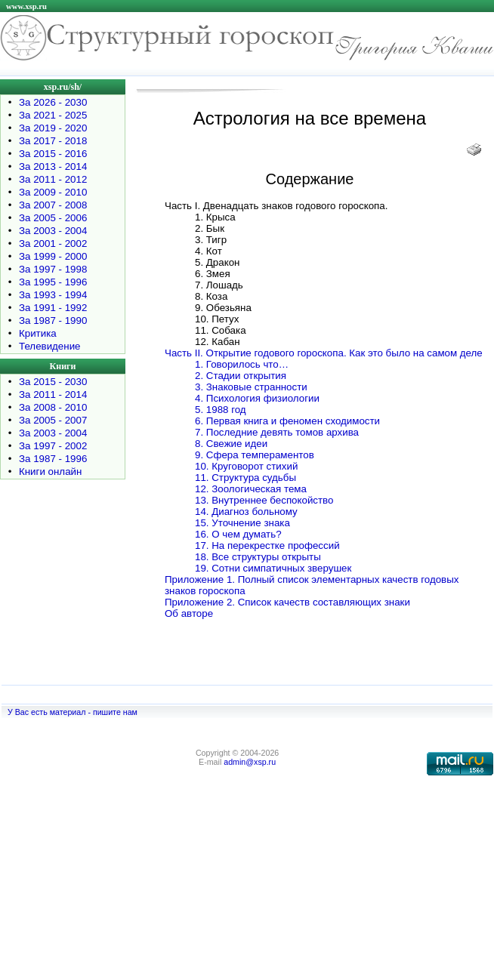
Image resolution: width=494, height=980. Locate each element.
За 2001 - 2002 (53, 243)
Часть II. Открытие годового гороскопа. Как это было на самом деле (324, 353)
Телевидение (50, 346)
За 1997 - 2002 (53, 446)
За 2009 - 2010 (53, 192)
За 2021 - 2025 (53, 115)
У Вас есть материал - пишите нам (73, 712)
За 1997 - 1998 (53, 269)
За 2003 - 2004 (53, 231)
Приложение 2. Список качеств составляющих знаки (287, 602)
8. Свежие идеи (231, 444)
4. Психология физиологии (257, 398)
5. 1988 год (221, 410)
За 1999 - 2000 (53, 256)
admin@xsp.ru (250, 762)
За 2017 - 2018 (53, 141)
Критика (38, 333)
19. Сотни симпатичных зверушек (273, 568)
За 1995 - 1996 (53, 282)
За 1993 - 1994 (53, 295)
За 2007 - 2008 (53, 205)
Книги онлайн (50, 472)
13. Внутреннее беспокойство (264, 500)
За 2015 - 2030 (53, 382)
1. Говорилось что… (242, 364)
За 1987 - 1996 (53, 459)
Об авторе (189, 613)
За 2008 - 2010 (53, 407)
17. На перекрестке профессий (267, 545)
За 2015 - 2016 (53, 154)
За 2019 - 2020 (53, 128)
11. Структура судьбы (245, 478)
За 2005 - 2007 (53, 420)
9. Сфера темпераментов (255, 455)
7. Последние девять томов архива (277, 432)
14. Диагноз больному (246, 512)
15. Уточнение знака (242, 523)
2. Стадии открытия (241, 376)
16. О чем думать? (238, 534)
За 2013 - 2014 (53, 166)
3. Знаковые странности (251, 387)
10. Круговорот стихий (246, 466)
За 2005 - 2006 (53, 218)
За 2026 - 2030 (53, 102)
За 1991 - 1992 (53, 308)
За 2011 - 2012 (53, 179)
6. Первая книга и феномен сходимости (287, 421)
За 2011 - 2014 (53, 394)
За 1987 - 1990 (53, 321)
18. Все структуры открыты (258, 557)
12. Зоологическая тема (251, 489)
